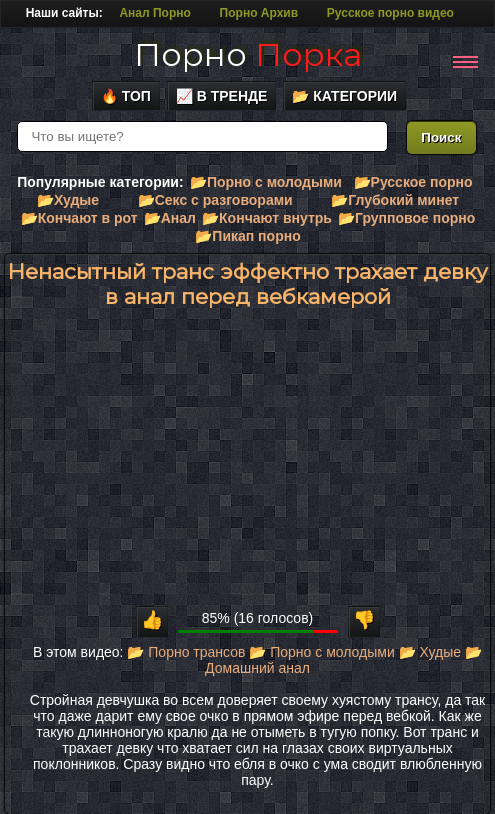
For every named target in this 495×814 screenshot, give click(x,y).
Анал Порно (154, 13)
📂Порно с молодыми (266, 182)
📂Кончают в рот (79, 218)
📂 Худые (430, 652)
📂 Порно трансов (186, 652)
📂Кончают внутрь (267, 218)
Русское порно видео (390, 13)
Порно (248, 54)
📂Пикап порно (247, 236)
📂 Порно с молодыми (321, 652)
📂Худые (68, 200)
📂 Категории (344, 96)
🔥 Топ (126, 96)
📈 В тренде (222, 96)
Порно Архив (259, 13)
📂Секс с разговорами (215, 200)
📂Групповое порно (406, 218)
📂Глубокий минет (395, 200)
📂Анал (170, 218)
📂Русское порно (413, 182)
